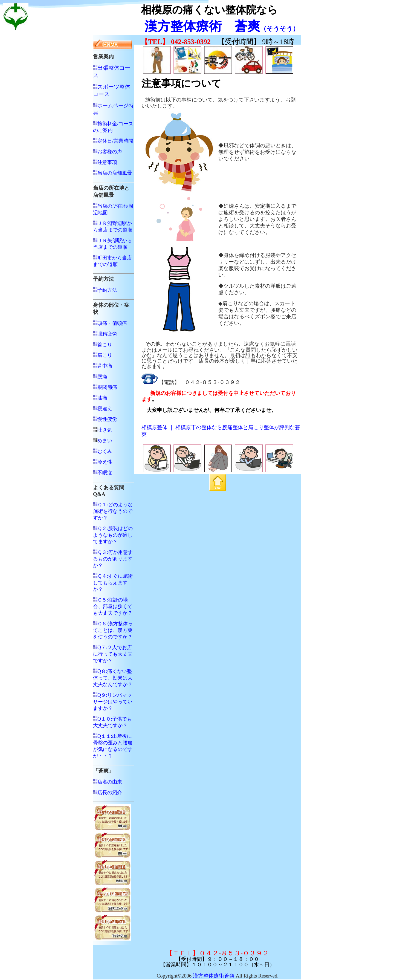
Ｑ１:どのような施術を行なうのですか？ (113, 511)
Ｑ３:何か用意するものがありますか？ (113, 559)
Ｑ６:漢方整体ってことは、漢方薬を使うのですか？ (113, 630)
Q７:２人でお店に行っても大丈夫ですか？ (113, 654)
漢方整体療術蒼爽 (214, 976)
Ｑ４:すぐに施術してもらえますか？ (113, 583)
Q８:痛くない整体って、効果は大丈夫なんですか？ (113, 678)
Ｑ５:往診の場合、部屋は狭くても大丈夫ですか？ (113, 606)
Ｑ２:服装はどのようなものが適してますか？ (113, 535)
